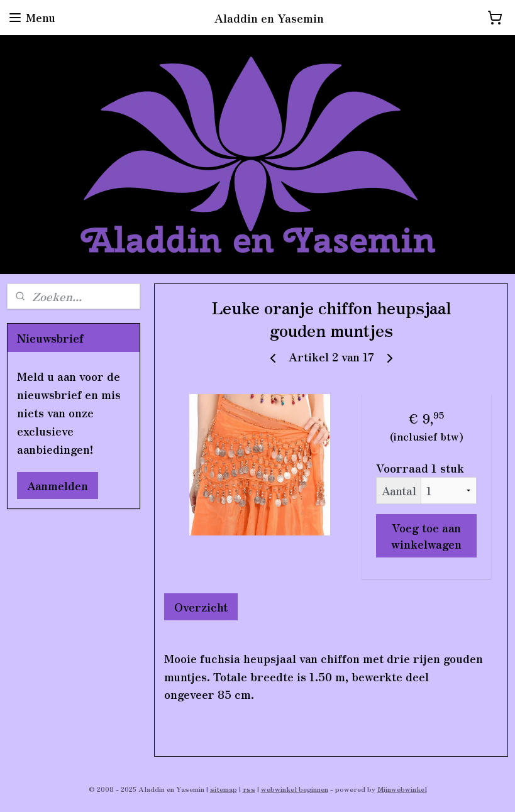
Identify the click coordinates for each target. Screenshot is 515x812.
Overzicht (201, 606)
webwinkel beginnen (295, 789)
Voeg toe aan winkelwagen (426, 535)
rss (249, 789)
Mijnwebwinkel (402, 789)
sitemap (224, 789)
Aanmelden (58, 485)
